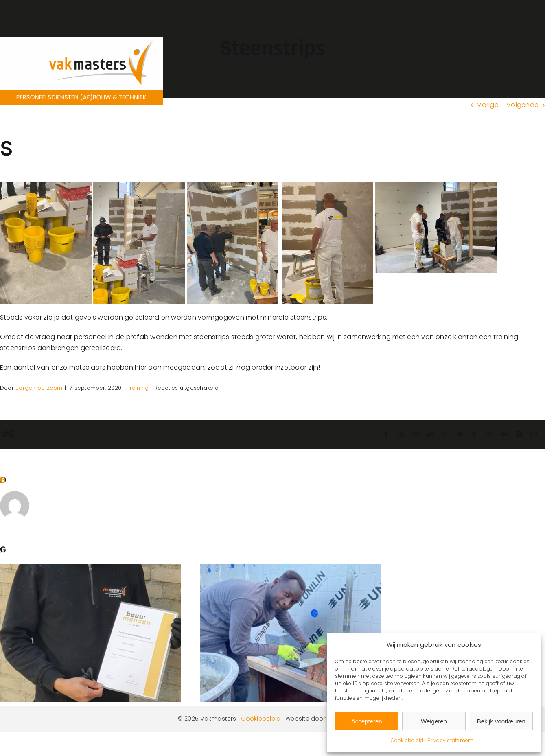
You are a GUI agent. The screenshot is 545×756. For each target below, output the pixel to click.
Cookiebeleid (407, 740)
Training (138, 388)
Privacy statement (450, 740)
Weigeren (434, 721)
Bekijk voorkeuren (501, 721)
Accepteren (367, 721)
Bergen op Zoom (39, 388)
